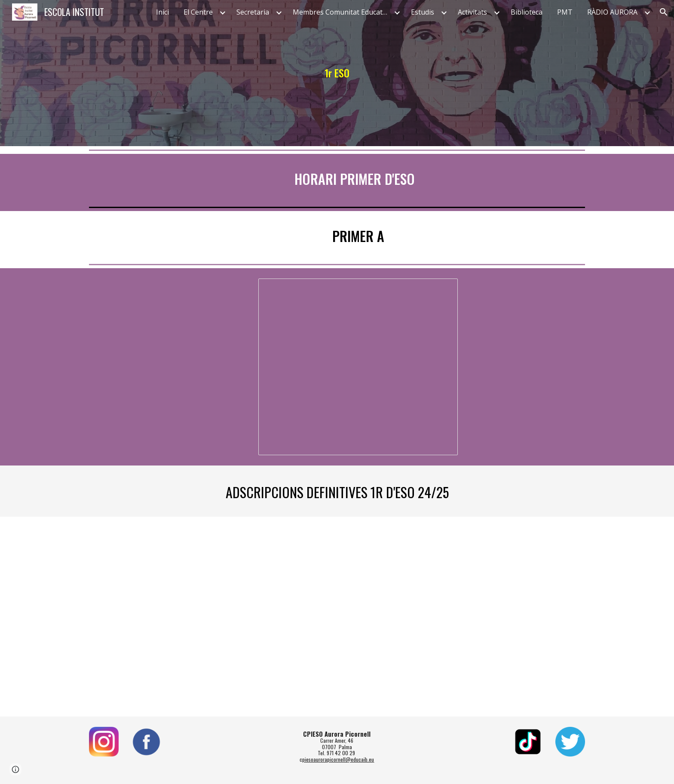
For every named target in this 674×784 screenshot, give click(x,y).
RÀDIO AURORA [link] (612, 12)
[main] (337, 73)
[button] (664, 12)
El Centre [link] (198, 12)
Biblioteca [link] (527, 12)
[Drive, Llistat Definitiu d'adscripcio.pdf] (337, 617)
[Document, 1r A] (358, 367)
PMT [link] (565, 12)
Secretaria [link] (253, 12)
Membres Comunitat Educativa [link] (342, 12)
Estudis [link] (423, 12)
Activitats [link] (472, 12)
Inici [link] (162, 12)
